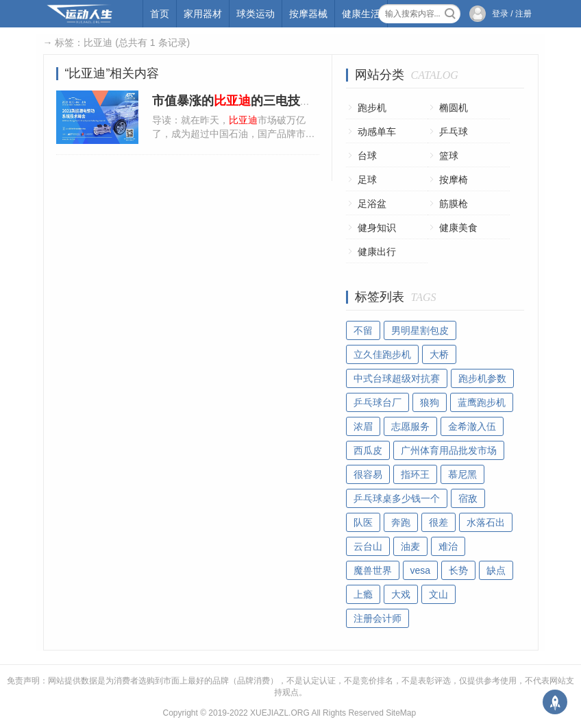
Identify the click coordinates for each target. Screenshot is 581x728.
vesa (421, 570)
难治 (448, 546)
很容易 (368, 474)
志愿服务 (410, 426)
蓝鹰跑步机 (482, 402)
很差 (438, 522)
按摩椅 (454, 180)
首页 (160, 14)
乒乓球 (454, 132)
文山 (438, 594)
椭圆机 (454, 108)
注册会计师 (378, 618)
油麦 (410, 546)
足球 (367, 180)
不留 (363, 330)
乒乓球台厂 (378, 402)
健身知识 (377, 228)
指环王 (415, 474)
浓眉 (363, 426)
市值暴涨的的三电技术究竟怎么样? (267, 101)
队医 (363, 522)
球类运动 (256, 14)
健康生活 (361, 14)
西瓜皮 (368, 450)
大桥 (439, 354)
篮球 (449, 156)
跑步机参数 (482, 378)
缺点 (496, 570)
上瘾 (363, 594)
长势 (458, 570)
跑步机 (372, 108)
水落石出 (486, 522)
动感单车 (377, 132)
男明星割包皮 (420, 330)
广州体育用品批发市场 (449, 450)
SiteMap (401, 713)
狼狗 (430, 402)
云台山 (368, 546)
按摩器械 (308, 14)
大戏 (401, 594)
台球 (367, 156)
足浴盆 (372, 204)
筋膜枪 (454, 204)
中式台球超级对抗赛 (397, 378)
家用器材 (203, 14)
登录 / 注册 (512, 14)
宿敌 (468, 498)
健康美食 (458, 228)
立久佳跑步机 (382, 354)
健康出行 (377, 252)
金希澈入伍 (472, 426)
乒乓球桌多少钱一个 (397, 498)
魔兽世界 (373, 570)
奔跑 (401, 522)
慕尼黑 (462, 474)
